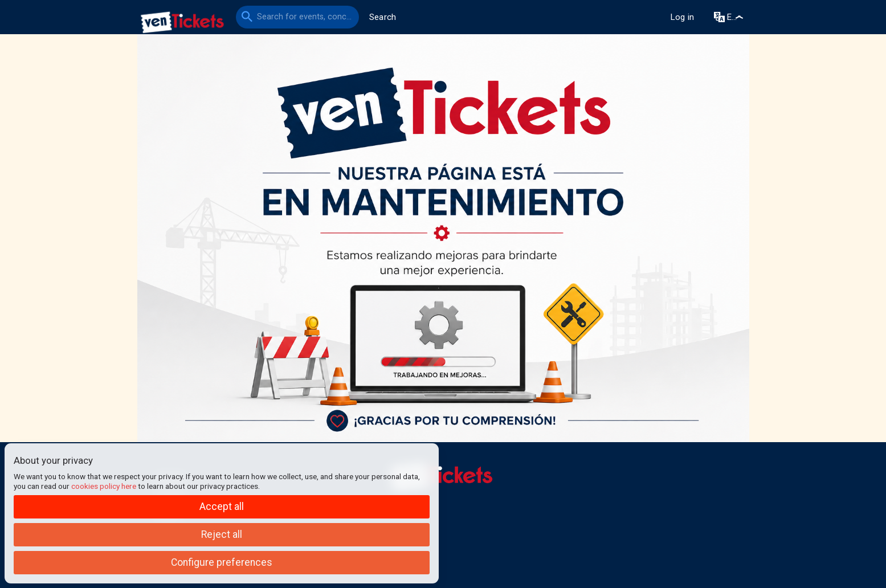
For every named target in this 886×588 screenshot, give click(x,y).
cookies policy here (104, 486)
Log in (682, 17)
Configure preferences (222, 562)
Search (383, 17)
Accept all (222, 507)
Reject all (222, 534)
